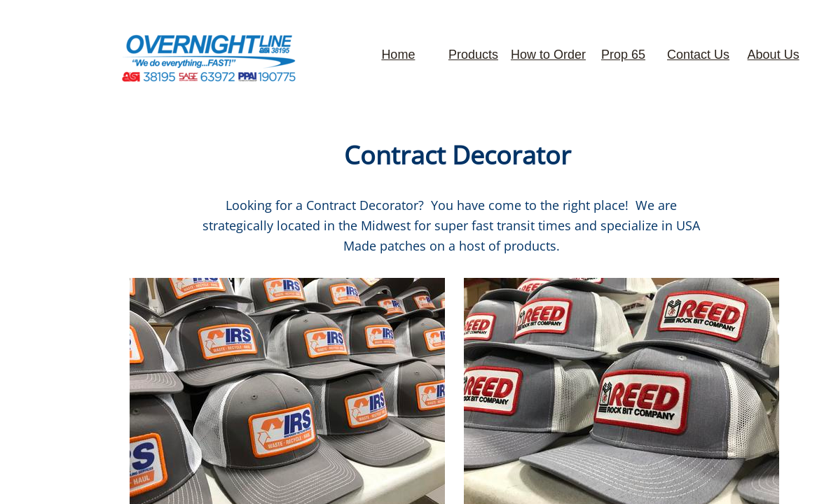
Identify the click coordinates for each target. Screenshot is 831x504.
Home (398, 55)
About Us (774, 55)
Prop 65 (623, 55)
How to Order (548, 55)
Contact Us (698, 55)
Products (473, 55)
